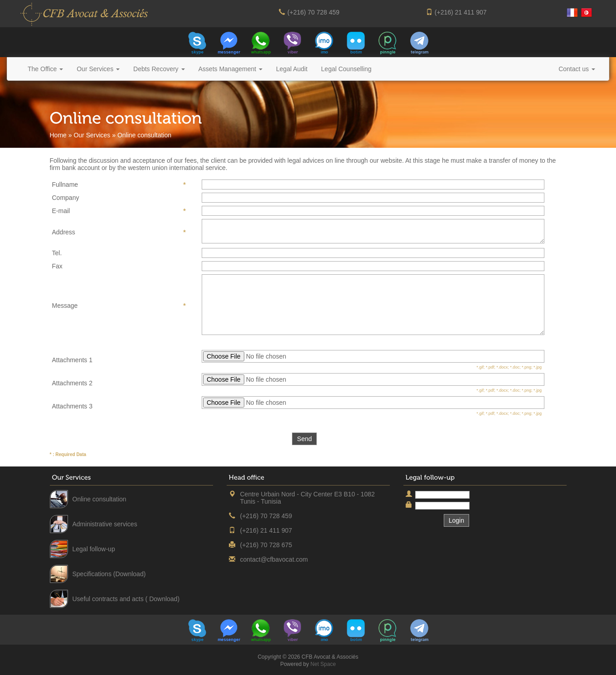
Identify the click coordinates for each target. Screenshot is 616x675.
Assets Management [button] (231, 69)
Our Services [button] (98, 69)
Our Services (92, 135)
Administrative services (105, 524)
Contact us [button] (577, 69)
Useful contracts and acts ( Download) (126, 599)
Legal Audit (292, 69)
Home (58, 135)
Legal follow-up (94, 549)
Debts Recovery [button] (159, 69)
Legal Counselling (346, 69)
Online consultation (99, 499)
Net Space (323, 664)
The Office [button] (45, 69)
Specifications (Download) (109, 574)
